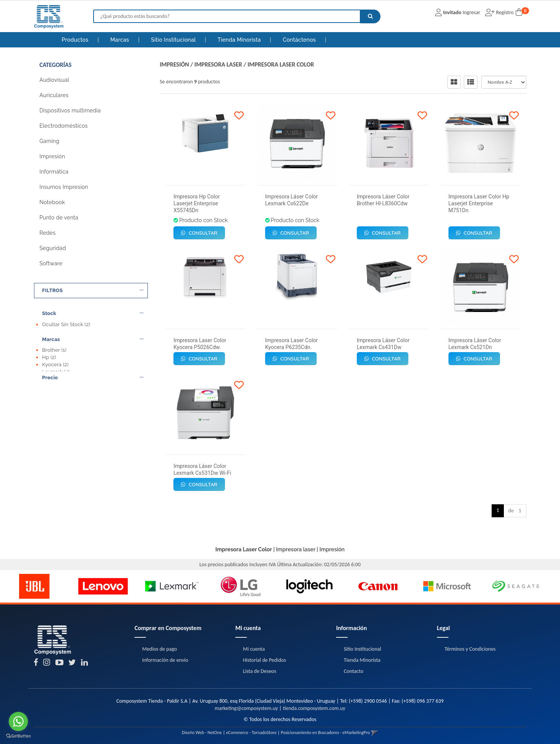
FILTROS (93, 291)
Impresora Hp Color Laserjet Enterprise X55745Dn (197, 203)
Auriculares (54, 95)
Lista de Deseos (260, 671)
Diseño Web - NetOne (202, 733)
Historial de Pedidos (265, 660)
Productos (75, 40)
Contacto (354, 671)
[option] (34, 586)
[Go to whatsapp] (18, 721)
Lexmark (56, 371)
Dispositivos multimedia (70, 110)
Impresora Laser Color (281, 64)
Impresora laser (218, 64)
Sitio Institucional (174, 40)
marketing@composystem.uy (246, 708)
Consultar (199, 233)
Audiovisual (54, 80)
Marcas (121, 40)
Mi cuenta (254, 649)
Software (51, 263)
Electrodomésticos (63, 126)
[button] (375, 733)
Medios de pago (159, 649)
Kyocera (55, 363)
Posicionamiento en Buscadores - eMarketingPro (325, 733)
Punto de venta (59, 218)
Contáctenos (300, 40)
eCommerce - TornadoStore (252, 733)
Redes (47, 233)
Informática (54, 172)
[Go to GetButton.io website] (18, 736)
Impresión (52, 156)
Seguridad (53, 248)
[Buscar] (370, 16)
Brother (54, 349)
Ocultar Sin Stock (66, 324)
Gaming (49, 141)
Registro (504, 12)
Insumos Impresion (64, 187)
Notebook (52, 202)
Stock (93, 314)
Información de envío (165, 660)
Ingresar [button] (471, 12)
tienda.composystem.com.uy (314, 708)
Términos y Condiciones (470, 649)
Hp (49, 356)
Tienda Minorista (240, 40)
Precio (93, 385)
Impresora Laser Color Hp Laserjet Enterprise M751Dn (479, 203)
